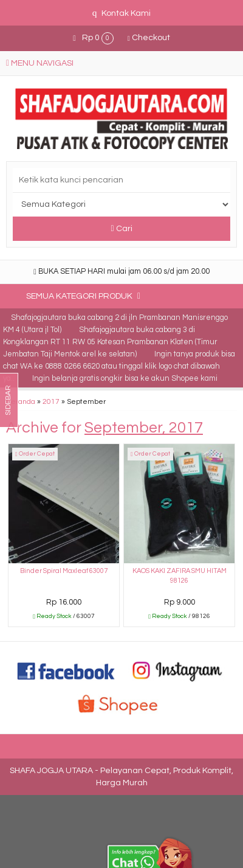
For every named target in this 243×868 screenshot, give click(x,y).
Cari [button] (121, 228)
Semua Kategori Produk (83, 296)
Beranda (21, 401)
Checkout (149, 38)
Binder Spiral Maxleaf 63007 (64, 571)
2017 (51, 401)
